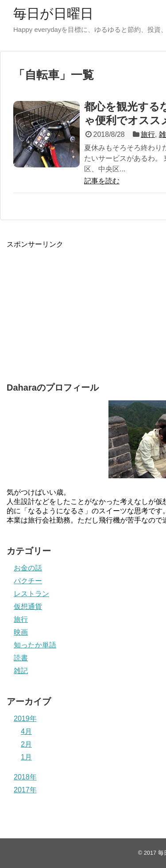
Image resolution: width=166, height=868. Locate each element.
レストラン (31, 594)
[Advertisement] (73, 305)
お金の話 (28, 568)
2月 (26, 744)
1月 (26, 757)
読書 (21, 658)
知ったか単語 (35, 645)
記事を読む (102, 181)
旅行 (148, 134)
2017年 (25, 790)
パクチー (28, 581)
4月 (26, 731)
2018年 (25, 777)
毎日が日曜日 (53, 14)
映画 (21, 632)
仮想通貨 (28, 606)
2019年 (25, 719)
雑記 (21, 671)
